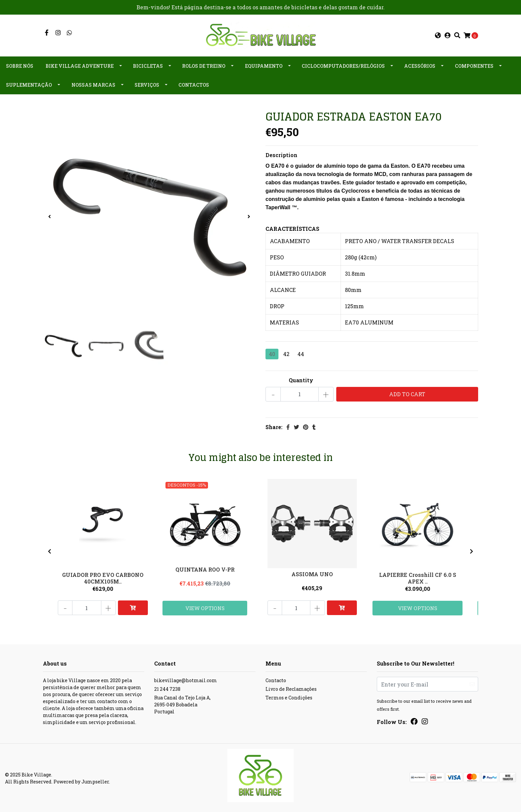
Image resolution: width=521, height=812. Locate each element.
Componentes (474, 65)
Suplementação (29, 84)
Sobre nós (20, 65)
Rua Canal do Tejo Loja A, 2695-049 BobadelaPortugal (182, 704)
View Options (205, 607)
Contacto (276, 680)
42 (286, 353)
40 (272, 353)
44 (301, 353)
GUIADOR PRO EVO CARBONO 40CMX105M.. (103, 577)
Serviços (147, 84)
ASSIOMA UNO (313, 574)
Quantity (301, 379)
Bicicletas (148, 65)
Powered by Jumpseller (81, 781)
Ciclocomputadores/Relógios (343, 65)
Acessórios (420, 65)
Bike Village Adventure (80, 65)
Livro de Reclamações (291, 688)
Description (281, 154)
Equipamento (264, 65)
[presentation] (50, 216)
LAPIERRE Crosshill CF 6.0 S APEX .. (418, 577)
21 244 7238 (167, 688)
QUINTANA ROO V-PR (205, 569)
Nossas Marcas (93, 84)
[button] (438, 35)
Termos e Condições (289, 697)
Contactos (194, 84)
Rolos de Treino (204, 65)
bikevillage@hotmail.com (186, 680)
